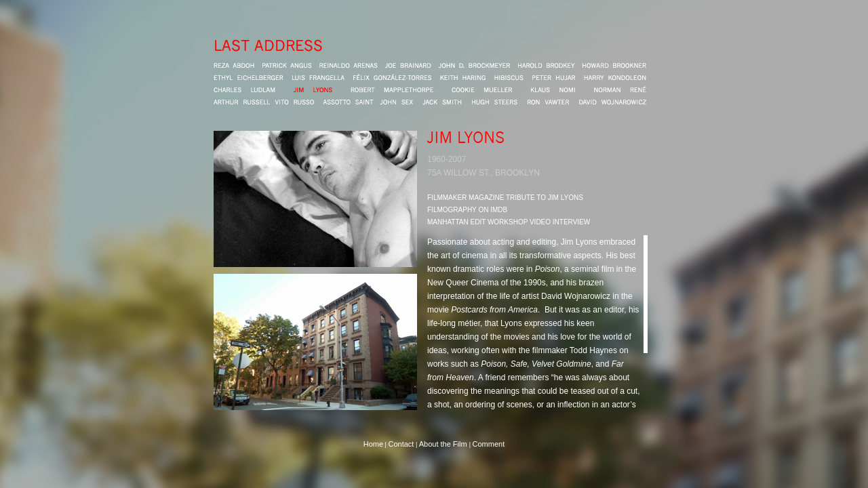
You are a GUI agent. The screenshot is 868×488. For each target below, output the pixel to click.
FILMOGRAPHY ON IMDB (467, 210)
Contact (401, 444)
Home (373, 444)
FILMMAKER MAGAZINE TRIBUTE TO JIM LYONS (505, 198)
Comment (489, 444)
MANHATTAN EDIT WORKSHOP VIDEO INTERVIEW (509, 222)
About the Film (444, 444)
